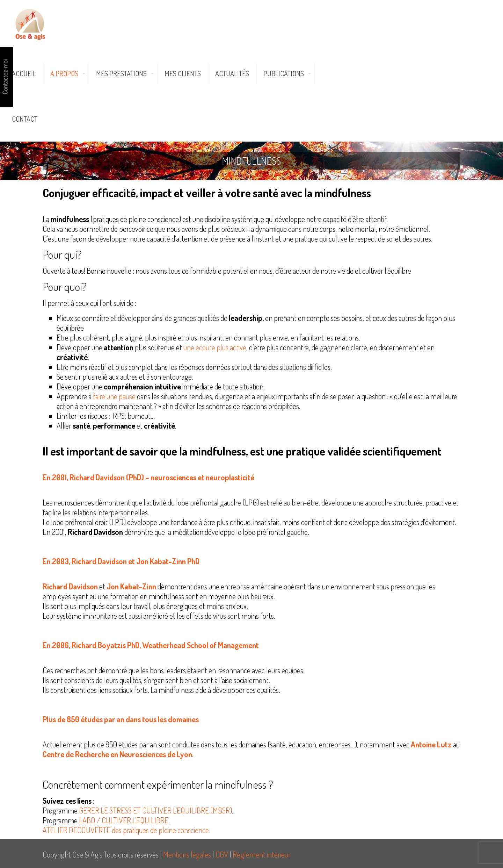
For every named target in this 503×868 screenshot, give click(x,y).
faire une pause (114, 396)
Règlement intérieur (262, 854)
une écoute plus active (215, 347)
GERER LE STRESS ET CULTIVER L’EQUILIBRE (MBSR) (155, 810)
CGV (222, 854)
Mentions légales (187, 854)
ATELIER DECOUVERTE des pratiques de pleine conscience (126, 830)
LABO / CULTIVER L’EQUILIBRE (124, 820)
